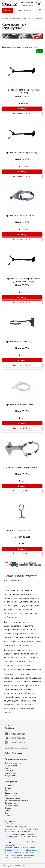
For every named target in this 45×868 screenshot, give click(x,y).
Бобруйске (9, 852)
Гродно (17, 850)
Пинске (8, 857)
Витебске (9, 850)
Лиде (31, 852)
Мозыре (19, 855)
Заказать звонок (28, 5)
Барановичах (33, 850)
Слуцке (22, 857)
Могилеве (31, 847)
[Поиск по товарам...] (29, 10)
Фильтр (40, 51)
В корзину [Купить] (22, 109)
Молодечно (10, 855)
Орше (17, 852)
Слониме (15, 857)
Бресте (23, 850)
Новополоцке (28, 855)
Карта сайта (10, 845)
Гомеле (23, 847)
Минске (29, 857)
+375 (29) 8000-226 (17, 734)
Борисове (24, 852)
